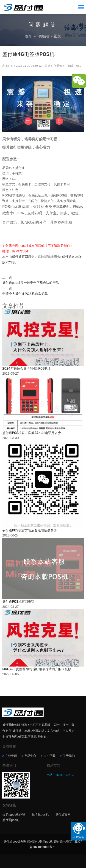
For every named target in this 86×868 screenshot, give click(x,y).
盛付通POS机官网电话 (18, 602)
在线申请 (11, 756)
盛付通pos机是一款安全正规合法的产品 (31, 283)
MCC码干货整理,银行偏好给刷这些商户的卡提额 (37, 669)
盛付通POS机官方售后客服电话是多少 (30, 530)
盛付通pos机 (11, 820)
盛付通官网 (63, 814)
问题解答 (43, 36)
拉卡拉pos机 (40, 814)
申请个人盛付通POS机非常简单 (25, 294)
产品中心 (30, 756)
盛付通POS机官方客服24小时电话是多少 (32, 433)
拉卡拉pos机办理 (14, 814)
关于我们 (69, 756)
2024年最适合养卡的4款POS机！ (27, 369)
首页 (28, 36)
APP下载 (50, 756)
